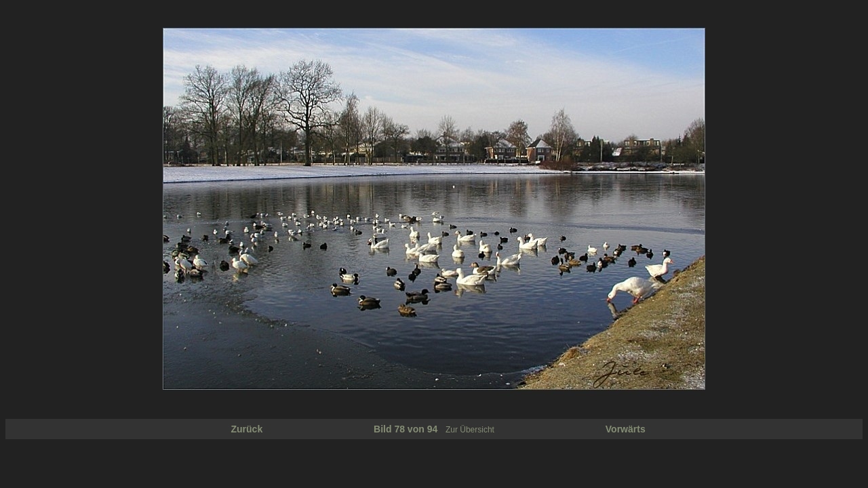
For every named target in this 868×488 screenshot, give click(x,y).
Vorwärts (626, 429)
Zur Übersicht (470, 430)
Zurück (247, 429)
